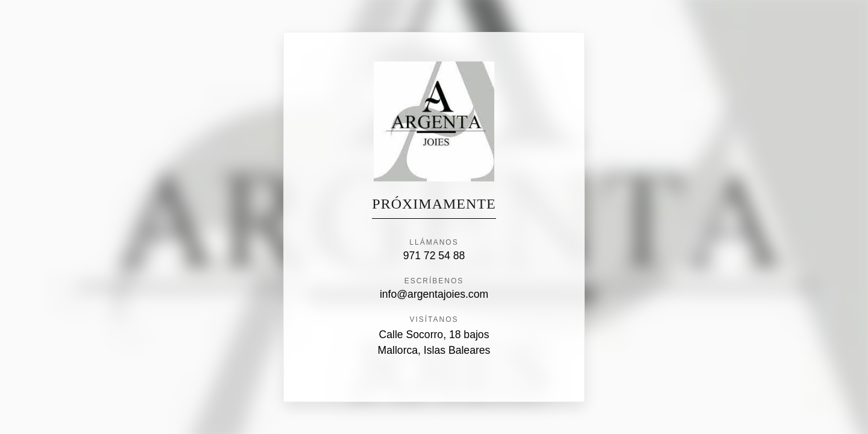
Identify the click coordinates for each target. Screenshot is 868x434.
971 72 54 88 (434, 256)
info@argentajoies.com (434, 294)
